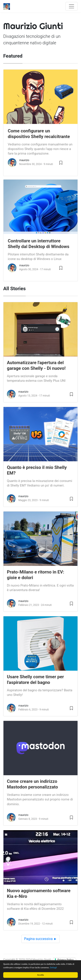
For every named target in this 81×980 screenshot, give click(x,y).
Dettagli (53, 967)
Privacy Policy (66, 960)
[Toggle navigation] (71, 6)
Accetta (40, 975)
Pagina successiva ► (41, 939)
